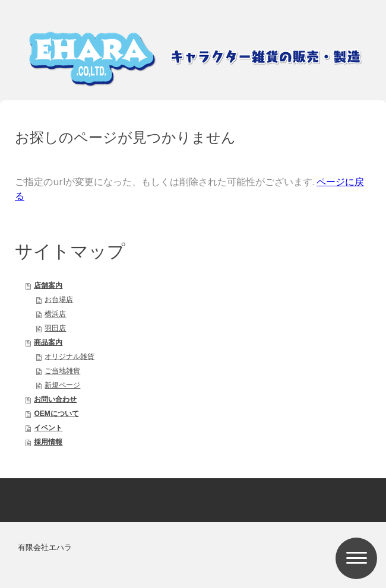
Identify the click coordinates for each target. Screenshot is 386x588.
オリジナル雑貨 (69, 357)
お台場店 (59, 300)
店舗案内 (48, 285)
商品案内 (48, 342)
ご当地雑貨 (62, 371)
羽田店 (55, 328)
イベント (48, 428)
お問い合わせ (55, 399)
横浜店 (55, 314)
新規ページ (62, 385)
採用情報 (48, 442)
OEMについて (56, 414)
